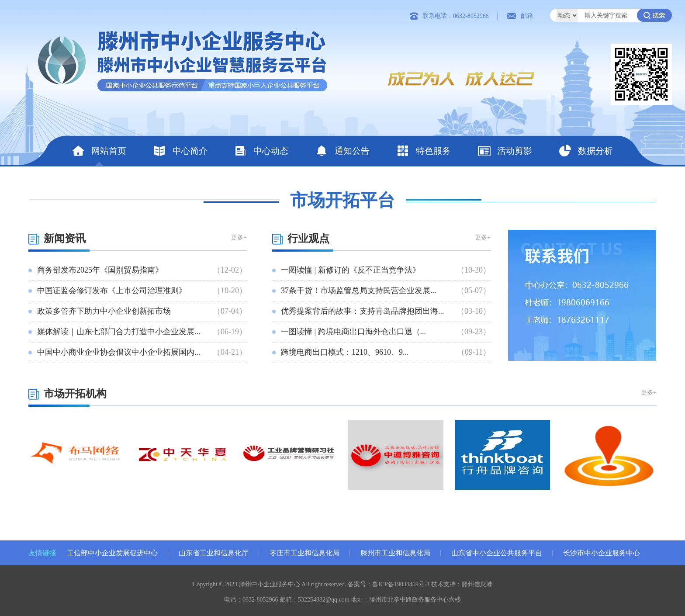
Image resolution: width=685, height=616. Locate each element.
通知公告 (342, 151)
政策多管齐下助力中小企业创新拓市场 (104, 311)
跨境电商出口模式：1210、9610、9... (345, 352)
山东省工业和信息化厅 (214, 553)
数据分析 (586, 151)
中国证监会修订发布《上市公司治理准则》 (112, 291)
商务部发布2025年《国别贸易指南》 (100, 270)
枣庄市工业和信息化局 (304, 553)
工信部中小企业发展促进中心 (112, 553)
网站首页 (99, 151)
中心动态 (261, 151)
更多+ (239, 237)
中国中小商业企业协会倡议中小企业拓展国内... (119, 352)
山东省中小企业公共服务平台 (497, 553)
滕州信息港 (477, 584)
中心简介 (180, 151)
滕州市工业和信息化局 (395, 553)
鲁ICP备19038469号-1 (401, 584)
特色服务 (424, 151)
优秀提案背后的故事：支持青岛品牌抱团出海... (363, 311)
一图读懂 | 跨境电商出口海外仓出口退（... (353, 332)
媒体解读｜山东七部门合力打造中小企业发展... (119, 332)
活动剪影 (505, 151)
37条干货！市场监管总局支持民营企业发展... (359, 291)
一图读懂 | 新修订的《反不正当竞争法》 (351, 270)
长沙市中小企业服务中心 (602, 553)
